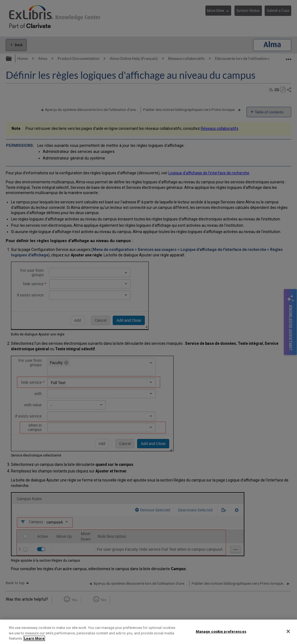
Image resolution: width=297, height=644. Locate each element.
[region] (148, 632)
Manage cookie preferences (221, 631)
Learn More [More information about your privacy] (34, 638)
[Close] (288, 631)
